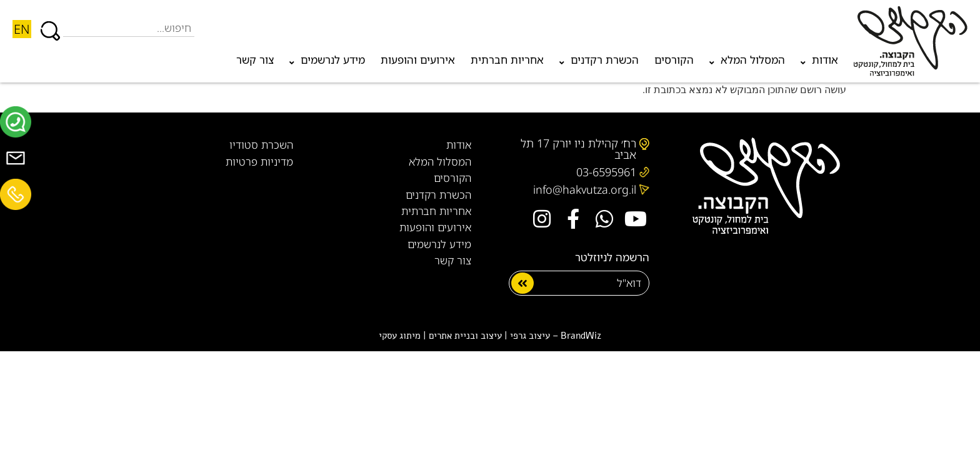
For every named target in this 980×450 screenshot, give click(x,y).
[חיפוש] (50, 25)
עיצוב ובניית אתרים (465, 336)
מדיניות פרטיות (259, 162)
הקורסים (674, 60)
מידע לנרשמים (327, 63)
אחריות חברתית (507, 60)
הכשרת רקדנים (599, 63)
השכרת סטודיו (261, 145)
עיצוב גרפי (530, 336)
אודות (819, 63)
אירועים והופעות (418, 60)
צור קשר (255, 60)
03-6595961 (606, 172)
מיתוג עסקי (400, 336)
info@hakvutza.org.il (585, 189)
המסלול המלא (747, 63)
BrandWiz (581, 336)
